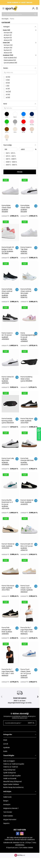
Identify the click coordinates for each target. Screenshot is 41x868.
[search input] (20, 14)
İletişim (6, 801)
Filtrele (20, 172)
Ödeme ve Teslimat (11, 767)
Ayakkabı (7, 748)
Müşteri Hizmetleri (10, 820)
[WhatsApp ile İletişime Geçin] (39, 434)
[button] (2, 697)
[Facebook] (18, 834)
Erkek (5, 740)
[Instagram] (22, 834)
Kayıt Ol (31, 723)
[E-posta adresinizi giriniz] (20, 723)
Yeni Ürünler (8, 812)
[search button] (35, 14)
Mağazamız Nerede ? (11, 808)
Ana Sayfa (5, 19)
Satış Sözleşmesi (9, 770)
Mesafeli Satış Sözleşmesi (12, 781)
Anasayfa (7, 805)
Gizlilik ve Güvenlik (10, 779)
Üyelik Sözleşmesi (10, 773)
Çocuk (6, 744)
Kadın (5, 751)
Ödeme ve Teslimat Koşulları (14, 764)
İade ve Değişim (9, 761)
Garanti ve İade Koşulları (12, 776)
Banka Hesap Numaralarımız (13, 787)
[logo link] (16, 8)
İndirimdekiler (8, 816)
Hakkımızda (7, 797)
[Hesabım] (33, 8)
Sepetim (6, 823)
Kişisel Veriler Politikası (11, 784)
